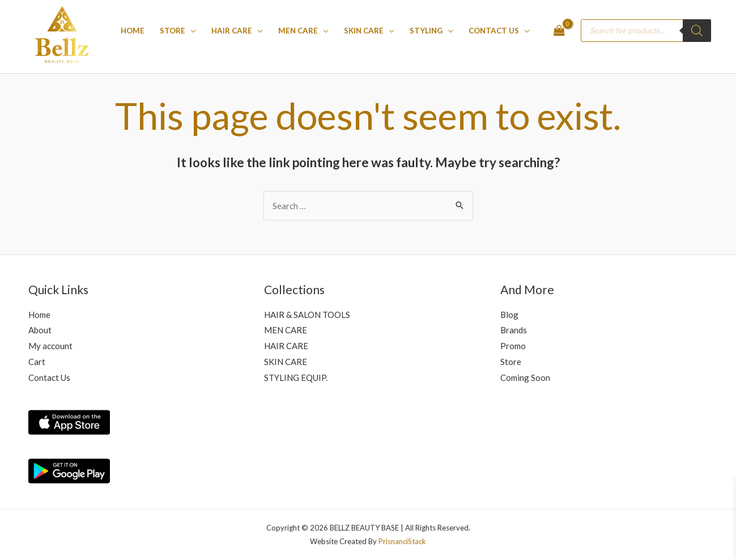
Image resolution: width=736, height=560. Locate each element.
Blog (509, 315)
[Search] (697, 31)
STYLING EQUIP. (296, 377)
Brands (514, 330)
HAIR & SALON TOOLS (307, 315)
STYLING (426, 31)
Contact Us (494, 31)
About (40, 330)
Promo (513, 346)
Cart (37, 362)
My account (50, 346)
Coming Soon (525, 377)
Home (133, 31)
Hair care (232, 31)
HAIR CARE (286, 346)
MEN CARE (298, 31)
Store (173, 31)
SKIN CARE (364, 31)
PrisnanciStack (402, 541)
